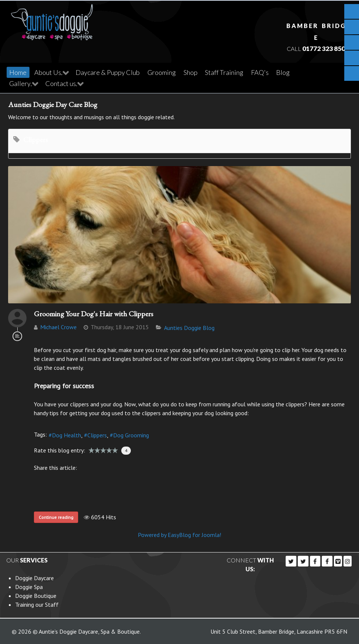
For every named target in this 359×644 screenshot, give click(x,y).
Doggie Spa (29, 586)
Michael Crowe (58, 326)
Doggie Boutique (36, 595)
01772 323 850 (323, 48)
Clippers (97, 434)
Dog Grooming (131, 434)
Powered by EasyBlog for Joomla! (179, 534)
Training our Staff (37, 603)
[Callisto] (52, 20)
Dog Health (67, 434)
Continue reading (56, 516)
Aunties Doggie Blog (189, 327)
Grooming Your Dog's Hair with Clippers (94, 313)
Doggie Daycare (34, 577)
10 (115, 449)
